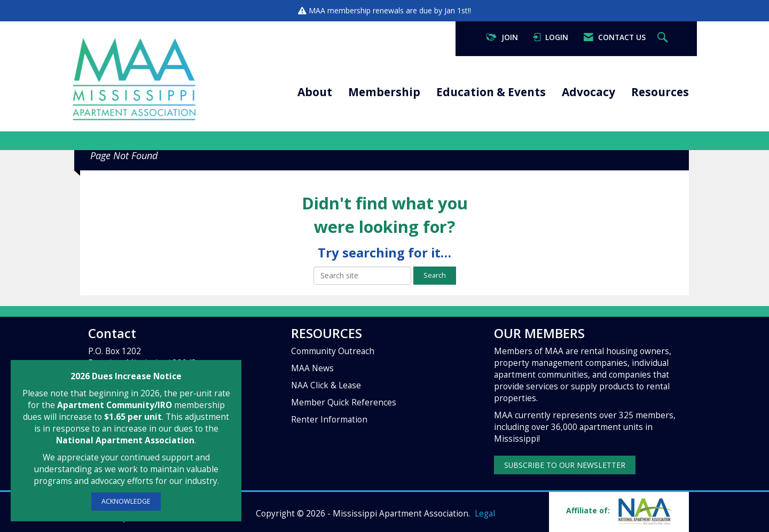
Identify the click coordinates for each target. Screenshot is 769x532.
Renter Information (329, 420)
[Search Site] (664, 38)
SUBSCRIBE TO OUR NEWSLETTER (565, 465)
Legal (485, 514)
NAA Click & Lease (326, 385)
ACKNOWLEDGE (126, 501)
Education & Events (491, 92)
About (315, 92)
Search (435, 275)
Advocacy (588, 92)
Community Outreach (333, 351)
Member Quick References (344, 402)
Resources (660, 92)
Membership (384, 92)
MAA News (312, 368)
